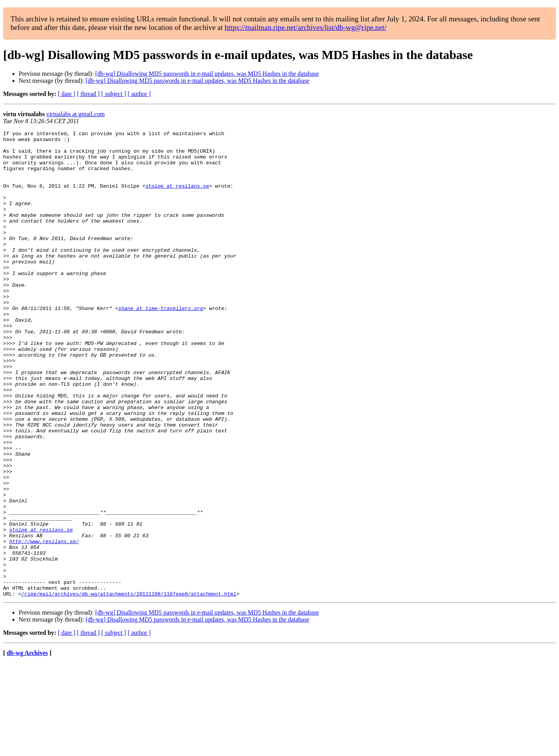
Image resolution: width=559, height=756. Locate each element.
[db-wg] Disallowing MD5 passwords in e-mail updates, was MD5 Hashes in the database (207, 74)
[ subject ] (114, 94)
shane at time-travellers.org (160, 344)
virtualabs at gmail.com (76, 114)
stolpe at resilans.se (177, 197)
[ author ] (139, 94)
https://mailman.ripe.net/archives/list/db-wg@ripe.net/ (306, 27)
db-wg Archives (27, 746)
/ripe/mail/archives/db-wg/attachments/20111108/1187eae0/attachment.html (129, 687)
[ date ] (67, 94)
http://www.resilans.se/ (44, 624)
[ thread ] (88, 94)
